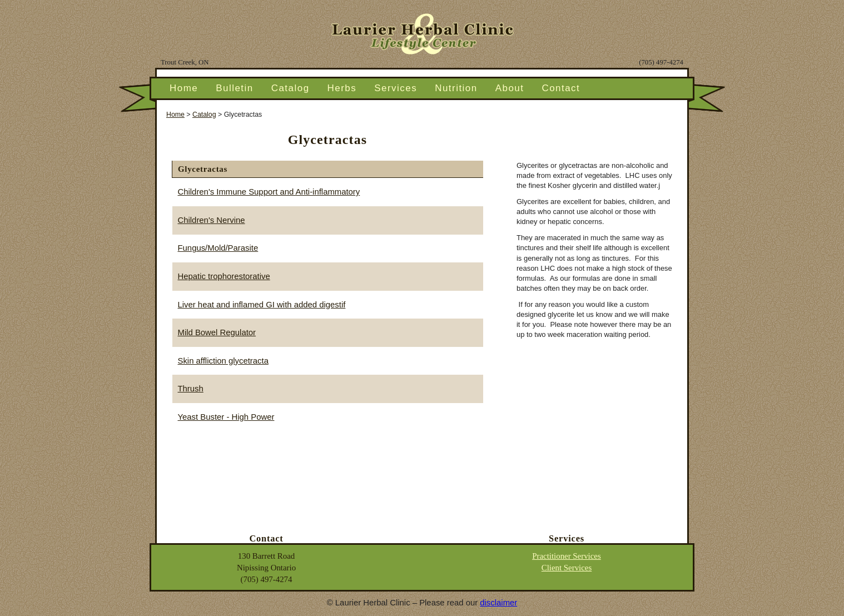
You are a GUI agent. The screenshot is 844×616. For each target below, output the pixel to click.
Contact (561, 88)
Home (184, 88)
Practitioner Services (567, 556)
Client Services (567, 568)
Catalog (291, 88)
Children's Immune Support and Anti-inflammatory (269, 192)
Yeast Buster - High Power (226, 417)
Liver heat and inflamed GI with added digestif (262, 305)
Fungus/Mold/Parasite (218, 248)
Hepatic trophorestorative (224, 276)
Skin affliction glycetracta (223, 361)
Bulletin (235, 88)
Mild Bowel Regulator (217, 332)
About (510, 88)
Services (396, 88)
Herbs (342, 88)
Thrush (191, 389)
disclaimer (498, 603)
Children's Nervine (212, 220)
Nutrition (456, 88)
